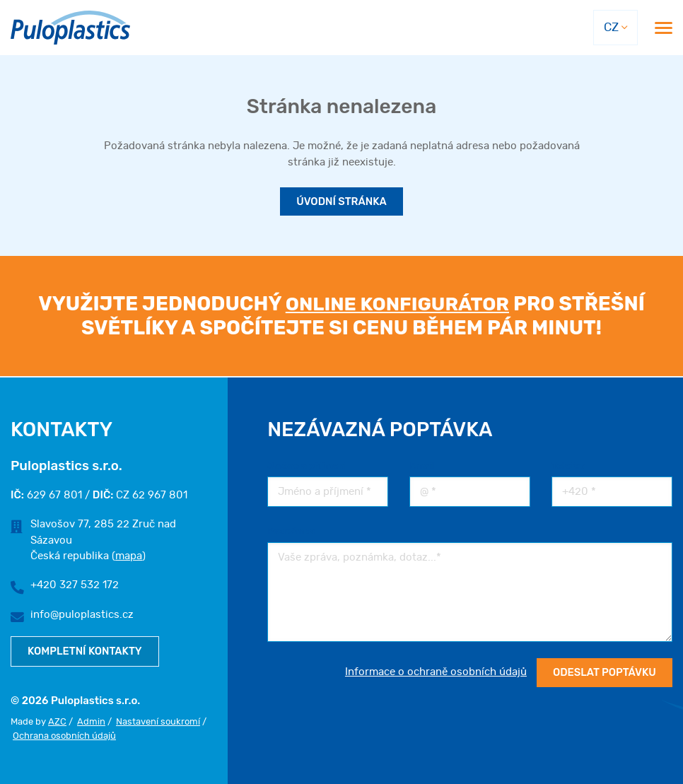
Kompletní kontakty (86, 650)
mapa (128, 555)
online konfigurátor (397, 304)
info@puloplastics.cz (82, 614)
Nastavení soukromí (158, 722)
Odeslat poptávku (603, 672)
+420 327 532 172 (75, 585)
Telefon (569, 465)
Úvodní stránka (341, 202)
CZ (611, 28)
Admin (91, 722)
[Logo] (70, 28)
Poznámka (291, 531)
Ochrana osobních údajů (64, 736)
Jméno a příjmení (307, 465)
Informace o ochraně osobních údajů (434, 672)
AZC (57, 722)
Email (422, 465)
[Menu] (664, 28)
